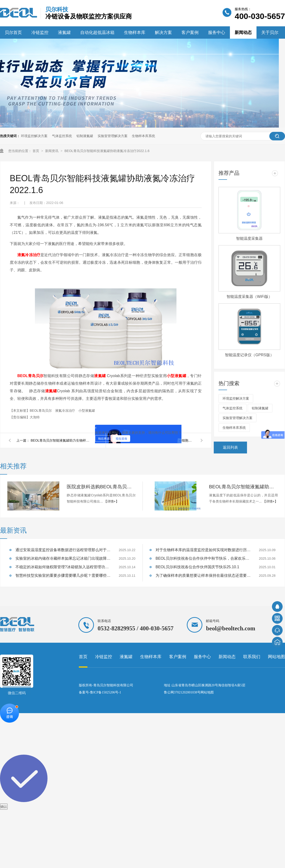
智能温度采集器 (249, 238)
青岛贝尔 (36, 376)
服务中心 (217, 32)
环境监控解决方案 (34, 136)
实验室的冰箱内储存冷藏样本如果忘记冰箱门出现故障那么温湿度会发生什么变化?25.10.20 (63, 558)
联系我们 (252, 657)
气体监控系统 (62, 136)
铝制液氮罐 (85, 136)
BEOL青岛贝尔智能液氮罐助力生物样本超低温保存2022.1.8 (62, 440)
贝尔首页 (13, 32)
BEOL (23, 376)
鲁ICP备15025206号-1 (106, 692)
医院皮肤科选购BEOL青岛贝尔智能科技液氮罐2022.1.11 (101, 487)
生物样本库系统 (143, 136)
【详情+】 (111, 501)
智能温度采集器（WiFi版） (249, 297)
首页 (36, 151)
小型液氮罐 (176, 376)
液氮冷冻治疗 (29, 255)
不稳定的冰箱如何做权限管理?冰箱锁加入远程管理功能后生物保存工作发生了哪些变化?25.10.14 (63, 567)
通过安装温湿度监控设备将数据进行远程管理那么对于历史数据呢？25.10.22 (63, 550)
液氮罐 (64, 32)
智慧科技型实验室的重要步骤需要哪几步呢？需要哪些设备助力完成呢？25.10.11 (63, 575)
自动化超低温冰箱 (97, 32)
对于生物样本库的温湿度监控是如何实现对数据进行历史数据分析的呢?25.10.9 (203, 550)
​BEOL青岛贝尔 (41, 411)
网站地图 (276, 657)
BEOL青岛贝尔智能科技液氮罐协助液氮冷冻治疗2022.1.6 (107, 151)
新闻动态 (243, 32)
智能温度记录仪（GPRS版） (249, 355)
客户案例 (190, 32)
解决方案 (163, 32)
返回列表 (230, 447)
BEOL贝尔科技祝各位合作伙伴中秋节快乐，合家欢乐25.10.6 (203, 558)
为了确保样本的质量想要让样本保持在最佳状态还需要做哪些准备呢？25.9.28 (203, 575)
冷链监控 (40, 32)
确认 (4, 807)
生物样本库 (135, 32)
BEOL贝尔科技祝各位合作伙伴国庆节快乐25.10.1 (197, 567)
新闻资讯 (52, 151)
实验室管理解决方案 (113, 136)
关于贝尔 (270, 32)
